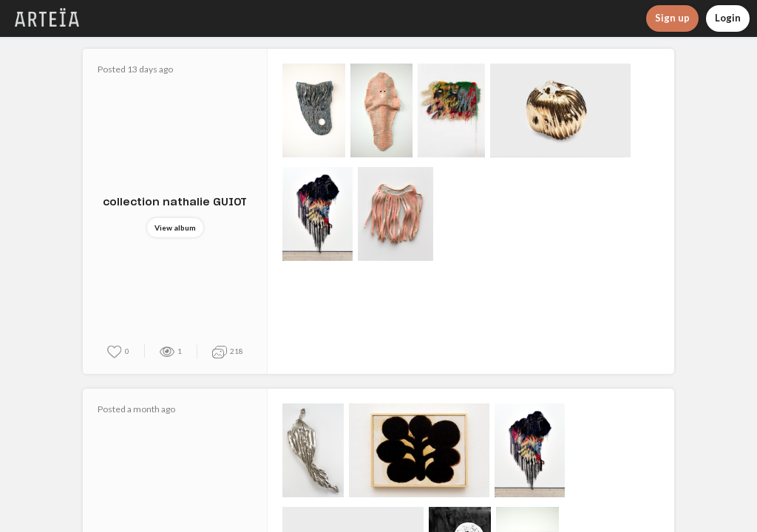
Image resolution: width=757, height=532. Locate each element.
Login (728, 18)
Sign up (672, 18)
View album (175, 228)
